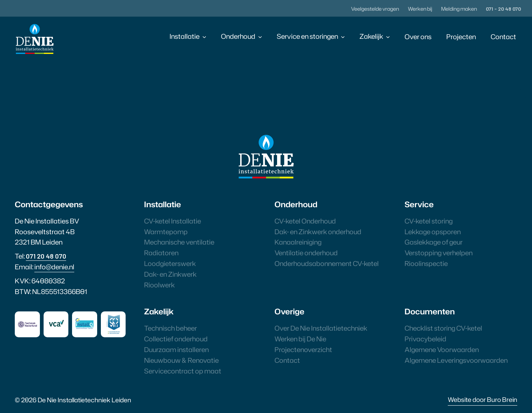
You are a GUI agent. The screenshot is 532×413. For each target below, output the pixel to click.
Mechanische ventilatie (179, 242)
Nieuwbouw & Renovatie (181, 360)
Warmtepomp (166, 232)
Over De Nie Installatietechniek (321, 328)
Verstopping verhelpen (439, 253)
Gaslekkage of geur (434, 242)
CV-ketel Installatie (173, 221)
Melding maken (459, 9)
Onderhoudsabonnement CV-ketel (327, 263)
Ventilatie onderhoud (306, 253)
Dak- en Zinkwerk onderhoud (318, 232)
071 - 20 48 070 (503, 9)
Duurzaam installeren (176, 349)
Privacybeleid (425, 339)
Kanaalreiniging (298, 242)
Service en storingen (307, 36)
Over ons (418, 37)
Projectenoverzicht (303, 349)
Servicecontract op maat (183, 371)
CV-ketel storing (429, 221)
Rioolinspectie (426, 263)
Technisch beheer (170, 328)
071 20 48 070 (46, 256)
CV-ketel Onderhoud (305, 221)
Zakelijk (371, 36)
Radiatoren (161, 253)
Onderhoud (238, 36)
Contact (503, 37)
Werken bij (420, 9)
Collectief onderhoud (176, 339)
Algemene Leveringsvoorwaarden (456, 360)
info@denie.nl (54, 267)
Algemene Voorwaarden (442, 349)
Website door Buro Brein (482, 399)
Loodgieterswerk (170, 263)
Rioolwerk (159, 285)
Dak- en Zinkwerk (170, 274)
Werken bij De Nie (300, 339)
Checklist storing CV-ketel (443, 328)
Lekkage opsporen (433, 232)
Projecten (461, 37)
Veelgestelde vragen (375, 9)
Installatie (185, 36)
